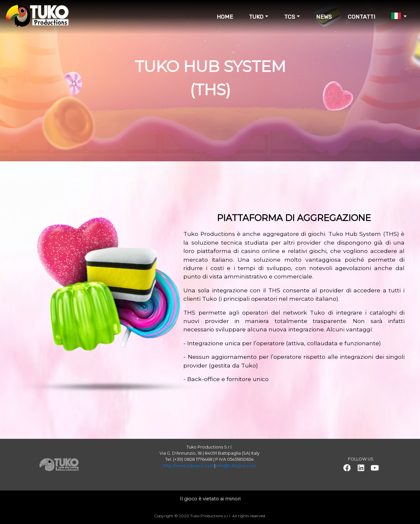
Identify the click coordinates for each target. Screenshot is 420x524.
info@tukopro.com (236, 466)
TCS (290, 17)
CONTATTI (361, 17)
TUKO (256, 17)
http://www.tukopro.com (189, 466)
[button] (347, 468)
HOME (225, 17)
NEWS (324, 17)
